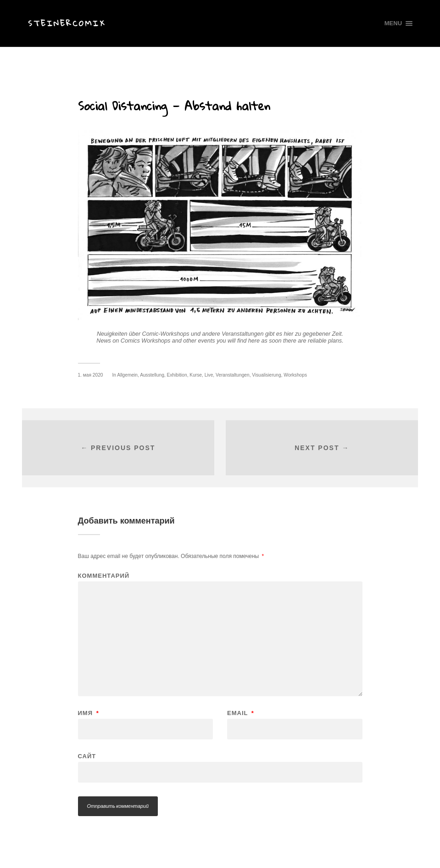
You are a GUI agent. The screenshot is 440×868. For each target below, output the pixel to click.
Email (241, 713)
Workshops (295, 375)
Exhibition (177, 375)
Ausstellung (152, 375)
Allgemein (127, 375)
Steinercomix (67, 23)
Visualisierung (266, 375)
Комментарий (104, 576)
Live (209, 375)
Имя (89, 713)
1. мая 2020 (91, 375)
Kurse (196, 375)
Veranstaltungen (233, 375)
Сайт (87, 756)
